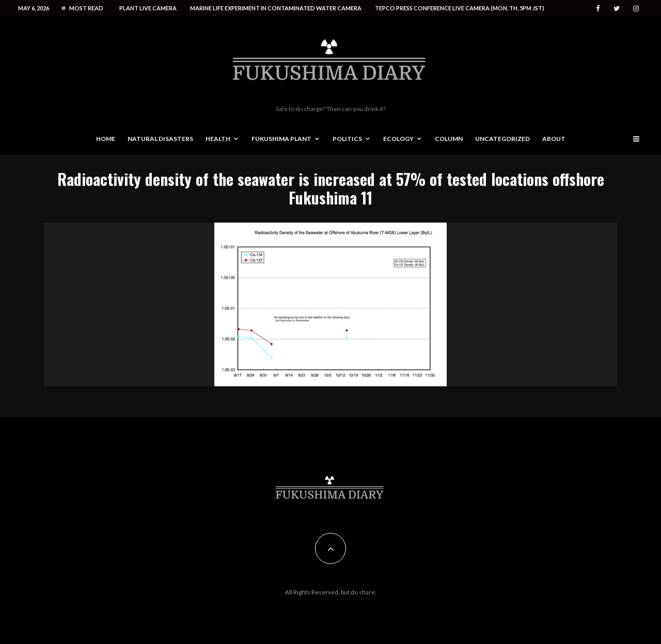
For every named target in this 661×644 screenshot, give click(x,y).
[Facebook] (598, 9)
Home (106, 139)
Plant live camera (148, 8)
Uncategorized (502, 139)
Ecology (398, 139)
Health (218, 139)
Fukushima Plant (281, 139)
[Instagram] (636, 9)
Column (449, 139)
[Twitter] (617, 9)
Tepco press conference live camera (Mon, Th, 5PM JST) (460, 8)
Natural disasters (160, 139)
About (554, 139)
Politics (347, 139)
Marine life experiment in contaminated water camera (276, 8)
